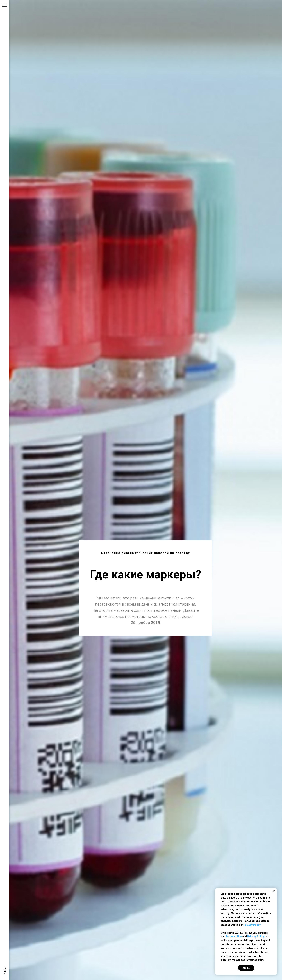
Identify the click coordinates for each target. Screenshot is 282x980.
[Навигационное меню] (4, 5)
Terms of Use (234, 937)
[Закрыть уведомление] (274, 891)
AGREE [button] (246, 968)
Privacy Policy (252, 925)
